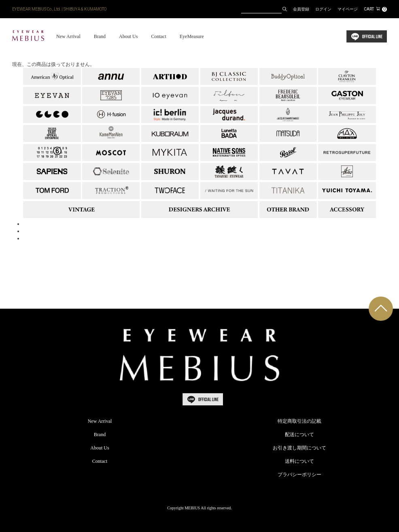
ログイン (323, 9)
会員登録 (301, 9)
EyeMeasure (192, 36)
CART (375, 9)
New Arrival (68, 36)
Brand (100, 36)
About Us (128, 36)
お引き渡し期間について (299, 448)
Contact (158, 36)
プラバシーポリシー (299, 475)
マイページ (348, 9)
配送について (299, 435)
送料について (299, 461)
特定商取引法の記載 (299, 421)
